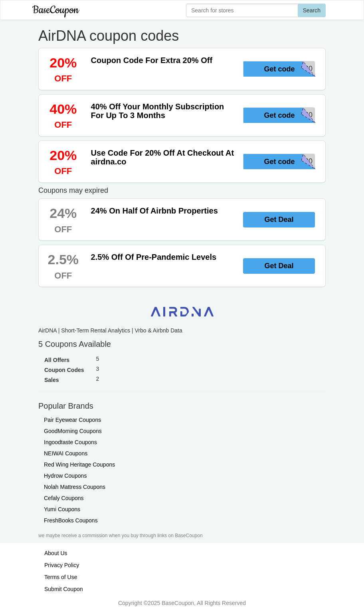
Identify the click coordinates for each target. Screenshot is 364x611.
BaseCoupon (55, 10)
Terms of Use (61, 577)
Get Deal (279, 219)
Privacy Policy (62, 565)
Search (312, 10)
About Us (56, 553)
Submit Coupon (64, 589)
